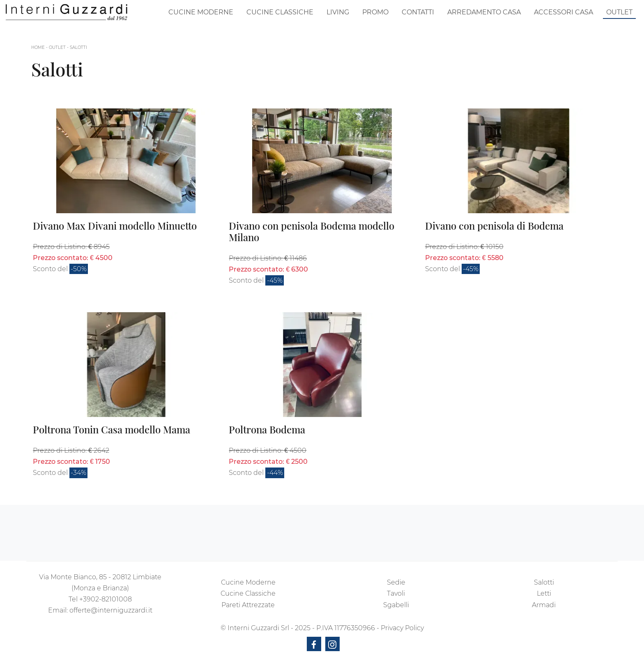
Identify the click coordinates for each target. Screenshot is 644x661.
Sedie (396, 582)
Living (338, 12)
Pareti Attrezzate (248, 605)
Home (38, 47)
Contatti (418, 12)
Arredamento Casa (484, 12)
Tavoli (396, 593)
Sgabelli (396, 605)
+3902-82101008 (106, 599)
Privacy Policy (402, 628)
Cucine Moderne (201, 12)
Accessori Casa (563, 12)
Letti (544, 593)
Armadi (544, 605)
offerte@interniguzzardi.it (111, 610)
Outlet (619, 12)
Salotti (78, 47)
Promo (375, 12)
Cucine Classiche (280, 12)
